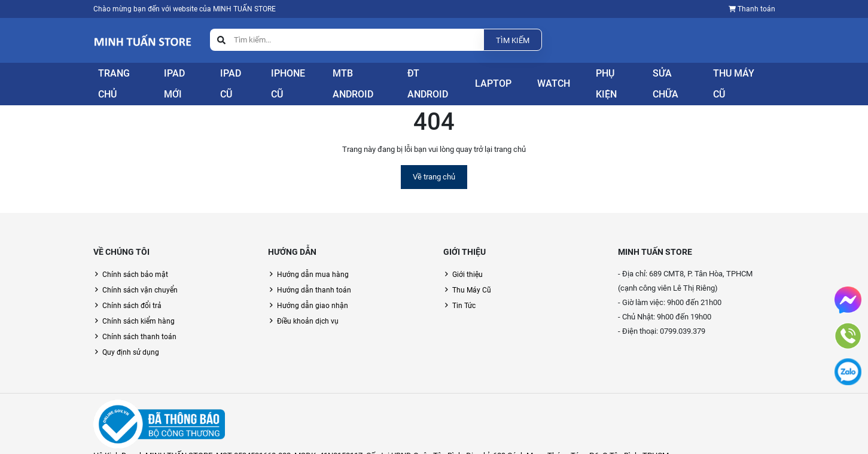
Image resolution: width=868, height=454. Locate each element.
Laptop (504, 78)
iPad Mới (177, 78)
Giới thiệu (467, 261)
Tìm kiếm (513, 40)
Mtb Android (367, 78)
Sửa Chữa (678, 78)
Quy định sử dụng (131, 339)
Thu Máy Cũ (745, 78)
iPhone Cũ (296, 78)
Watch (558, 78)
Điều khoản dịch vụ (308, 307)
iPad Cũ (235, 78)
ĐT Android (440, 78)
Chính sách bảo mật (135, 261)
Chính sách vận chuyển (140, 276)
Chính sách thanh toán (139, 323)
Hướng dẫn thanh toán (314, 276)
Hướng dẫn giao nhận (313, 292)
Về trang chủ (434, 163)
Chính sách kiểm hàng (138, 307)
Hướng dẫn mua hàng (313, 261)
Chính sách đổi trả (132, 292)
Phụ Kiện (615, 78)
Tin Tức (464, 292)
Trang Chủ (113, 78)
